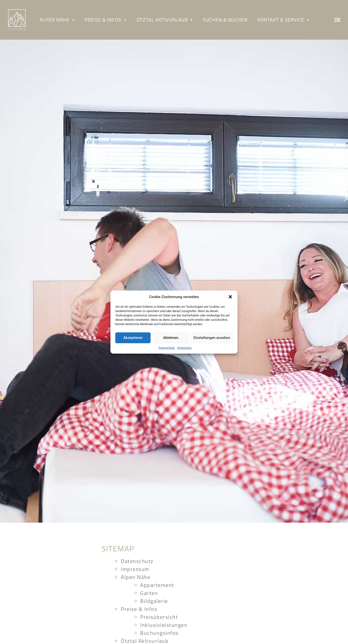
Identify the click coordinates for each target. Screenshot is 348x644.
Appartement (157, 585)
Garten (149, 593)
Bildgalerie (154, 601)
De (337, 20)
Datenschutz (167, 348)
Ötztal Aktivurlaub (165, 20)
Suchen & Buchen (225, 20)
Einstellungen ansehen (212, 338)
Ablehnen (171, 338)
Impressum (184, 348)
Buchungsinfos (159, 633)
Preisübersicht (159, 617)
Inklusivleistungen (164, 625)
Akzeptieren (133, 338)
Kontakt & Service (283, 20)
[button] (230, 297)
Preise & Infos (106, 20)
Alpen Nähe (57, 20)
